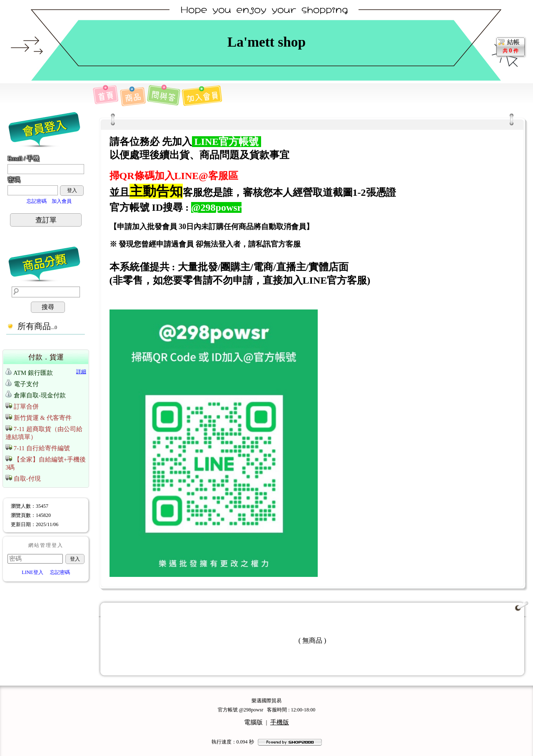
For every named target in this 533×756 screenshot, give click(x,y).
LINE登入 (32, 572)
